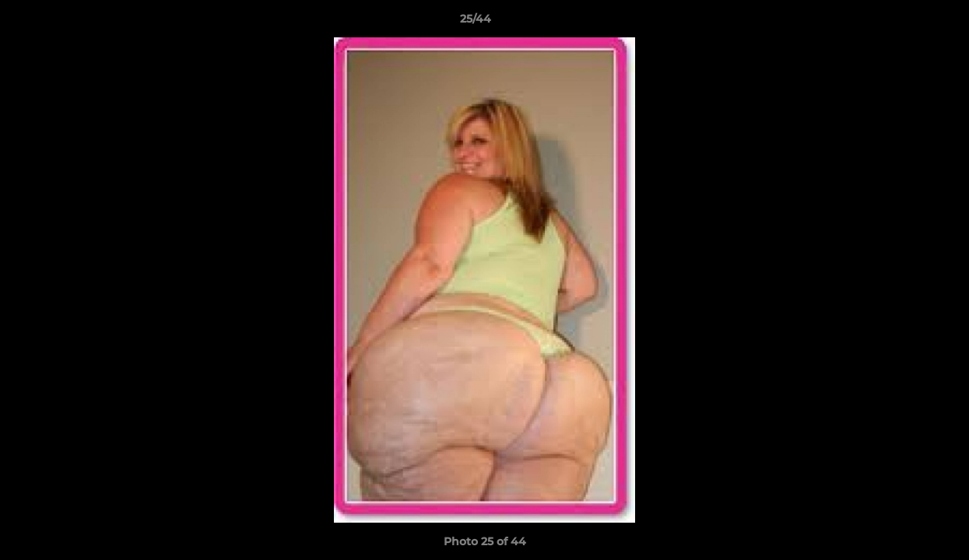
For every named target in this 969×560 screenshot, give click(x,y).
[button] (904, 23)
